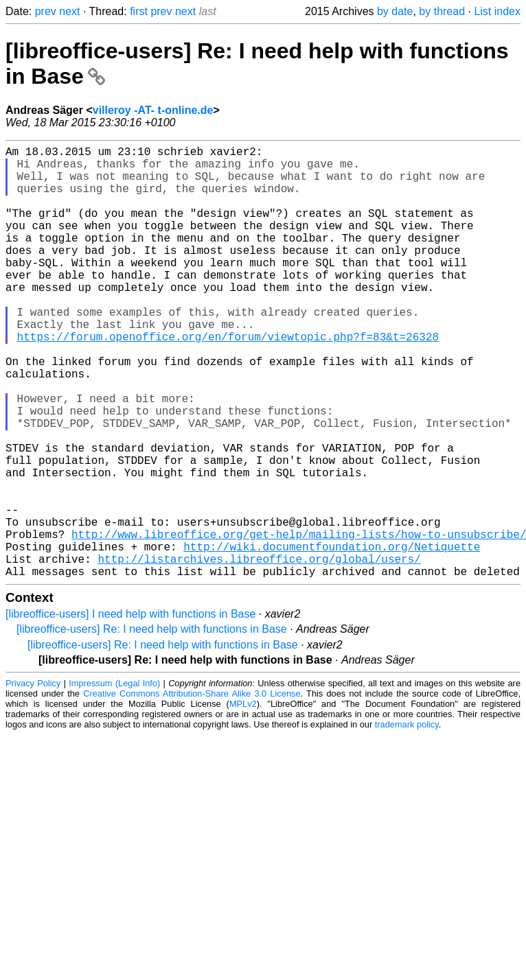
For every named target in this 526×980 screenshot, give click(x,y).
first (139, 11)
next (69, 11)
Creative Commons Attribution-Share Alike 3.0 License (192, 790)
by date (395, 11)
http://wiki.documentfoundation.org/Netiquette (332, 637)
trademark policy (407, 820)
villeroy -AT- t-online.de (153, 110)
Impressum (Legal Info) (114, 779)
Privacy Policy (33, 779)
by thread (442, 11)
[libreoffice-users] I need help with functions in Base (130, 710)
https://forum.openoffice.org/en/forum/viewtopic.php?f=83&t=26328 (228, 380)
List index (497, 11)
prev (46, 11)
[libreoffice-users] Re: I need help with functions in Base (152, 725)
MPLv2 (243, 800)
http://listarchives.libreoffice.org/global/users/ (259, 652)
